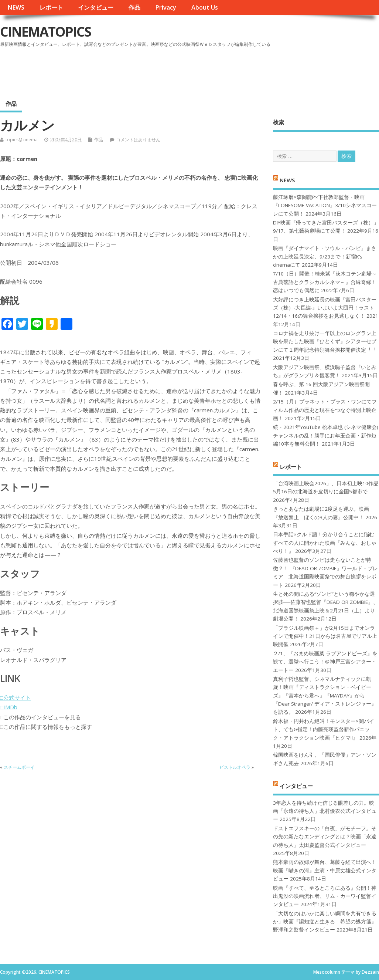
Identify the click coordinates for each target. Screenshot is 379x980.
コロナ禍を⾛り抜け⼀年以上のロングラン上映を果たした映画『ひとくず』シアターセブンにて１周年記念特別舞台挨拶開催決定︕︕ (325, 342)
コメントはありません (138, 140)
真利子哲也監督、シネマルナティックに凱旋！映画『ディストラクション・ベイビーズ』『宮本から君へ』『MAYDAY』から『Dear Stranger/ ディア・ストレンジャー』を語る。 (325, 696)
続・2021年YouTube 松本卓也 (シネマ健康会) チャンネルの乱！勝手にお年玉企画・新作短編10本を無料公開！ (326, 435)
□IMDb (9, 707)
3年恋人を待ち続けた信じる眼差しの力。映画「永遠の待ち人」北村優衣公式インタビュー (325, 811)
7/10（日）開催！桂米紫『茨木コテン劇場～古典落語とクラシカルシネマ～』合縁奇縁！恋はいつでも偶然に (325, 282)
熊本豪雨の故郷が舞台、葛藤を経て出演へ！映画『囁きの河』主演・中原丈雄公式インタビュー (325, 870)
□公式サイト (16, 697)
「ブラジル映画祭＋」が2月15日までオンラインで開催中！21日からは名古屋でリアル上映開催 (325, 636)
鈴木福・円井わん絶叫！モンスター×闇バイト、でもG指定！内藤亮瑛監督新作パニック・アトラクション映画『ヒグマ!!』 (324, 729)
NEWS (16, 7)
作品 (134, 7)
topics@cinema (22, 140)
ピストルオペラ (235, 767)
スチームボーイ (19, 767)
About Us (205, 7)
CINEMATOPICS (45, 32)
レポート (51, 7)
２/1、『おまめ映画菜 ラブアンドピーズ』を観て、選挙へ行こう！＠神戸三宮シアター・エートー (325, 662)
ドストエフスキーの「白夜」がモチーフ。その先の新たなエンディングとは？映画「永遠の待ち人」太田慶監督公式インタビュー (325, 837)
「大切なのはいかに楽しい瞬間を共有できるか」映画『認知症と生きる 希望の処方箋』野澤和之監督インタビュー (325, 922)
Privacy (166, 7)
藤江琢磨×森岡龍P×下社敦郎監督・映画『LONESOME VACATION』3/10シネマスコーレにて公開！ (325, 205)
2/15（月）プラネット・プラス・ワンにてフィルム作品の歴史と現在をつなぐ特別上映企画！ (325, 410)
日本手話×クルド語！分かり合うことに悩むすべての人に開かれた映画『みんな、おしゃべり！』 (325, 543)
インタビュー (96, 7)
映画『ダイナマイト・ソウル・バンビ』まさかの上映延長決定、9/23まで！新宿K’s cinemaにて (325, 256)
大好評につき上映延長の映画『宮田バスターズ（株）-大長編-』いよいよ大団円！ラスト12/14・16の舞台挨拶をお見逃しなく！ (325, 308)
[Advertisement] (238, 70)
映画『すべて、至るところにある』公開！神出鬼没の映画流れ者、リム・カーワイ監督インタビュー (325, 896)
